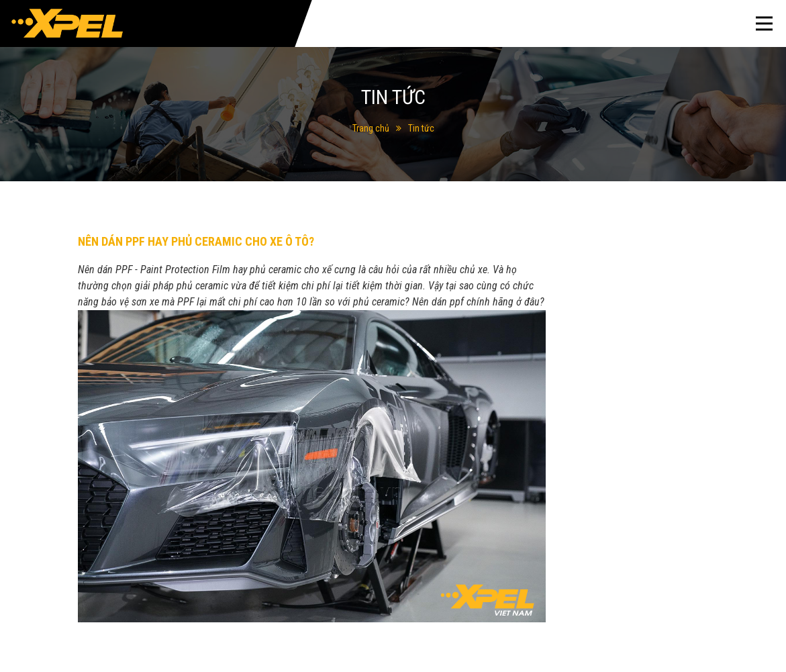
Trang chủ (371, 128)
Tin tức (421, 128)
